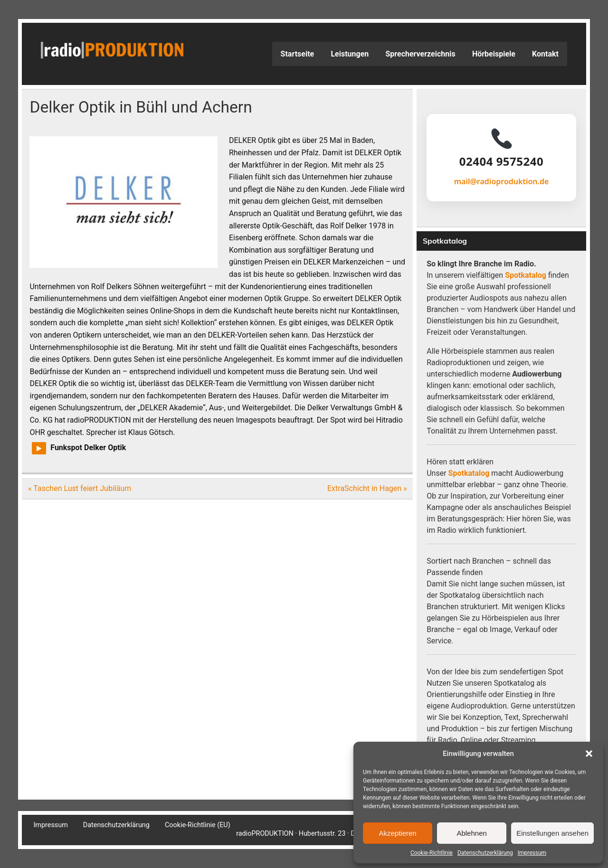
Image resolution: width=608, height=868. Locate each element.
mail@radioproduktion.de (502, 181)
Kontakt (545, 54)
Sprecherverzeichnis (420, 54)
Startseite (298, 54)
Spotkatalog (526, 275)
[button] (589, 754)
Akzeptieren (397, 833)
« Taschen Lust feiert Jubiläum (80, 488)
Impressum (532, 853)
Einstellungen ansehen (552, 833)
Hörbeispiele (494, 54)
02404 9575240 (501, 161)
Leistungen (350, 54)
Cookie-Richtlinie (432, 853)
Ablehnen (471, 833)
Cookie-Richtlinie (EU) (198, 825)
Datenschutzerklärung (485, 853)
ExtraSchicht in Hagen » (367, 488)
